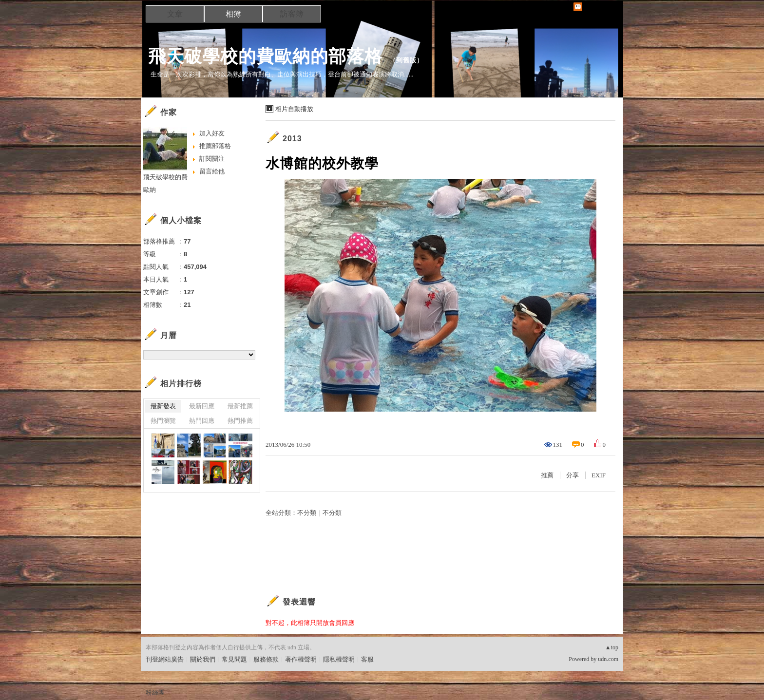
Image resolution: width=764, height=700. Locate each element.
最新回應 (202, 406)
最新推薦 (240, 406)
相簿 (233, 14)
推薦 (547, 475)
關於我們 (203, 659)
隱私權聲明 (339, 659)
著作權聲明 (301, 659)
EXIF (599, 475)
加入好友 (212, 133)
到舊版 (406, 60)
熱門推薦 (240, 421)
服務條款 (266, 659)
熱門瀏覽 (163, 421)
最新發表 (163, 406)
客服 (367, 659)
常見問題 (234, 659)
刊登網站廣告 (165, 659)
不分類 (307, 513)
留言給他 (212, 171)
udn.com (608, 659)
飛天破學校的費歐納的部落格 (265, 56)
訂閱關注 (212, 159)
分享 (573, 475)
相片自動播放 (294, 109)
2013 (292, 139)
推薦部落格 (215, 146)
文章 (175, 14)
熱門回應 (202, 421)
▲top (612, 647)
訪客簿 (292, 14)
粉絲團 (155, 692)
